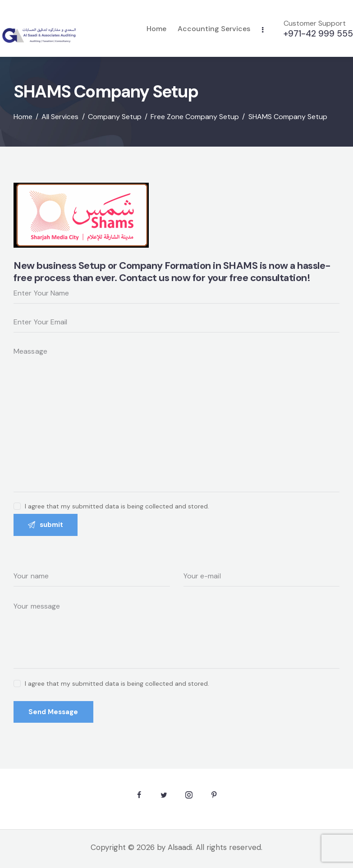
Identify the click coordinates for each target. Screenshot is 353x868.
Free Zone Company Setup (195, 116)
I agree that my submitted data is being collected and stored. (117, 684)
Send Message (55, 713)
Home (23, 116)
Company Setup (115, 116)
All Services (60, 116)
